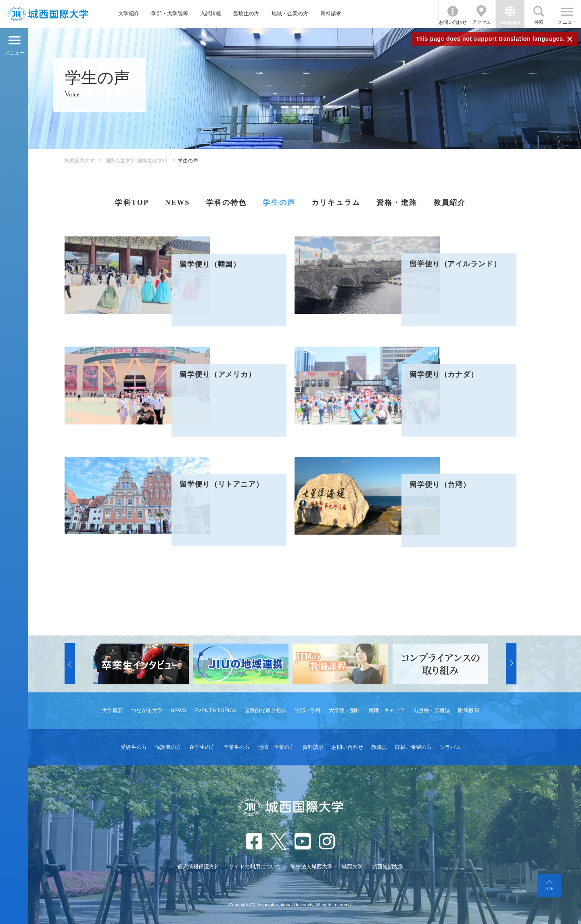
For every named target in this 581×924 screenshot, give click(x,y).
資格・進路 (397, 203)
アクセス (481, 22)
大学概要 (113, 710)
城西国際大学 (80, 161)
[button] (70, 664)
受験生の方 (246, 14)
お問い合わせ (453, 22)
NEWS (178, 203)
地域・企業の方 (290, 14)
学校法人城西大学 (311, 867)
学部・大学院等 (170, 14)
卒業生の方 (237, 747)
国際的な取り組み (265, 710)
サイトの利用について (255, 867)
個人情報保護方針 (199, 867)
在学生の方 (202, 747)
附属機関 (468, 710)
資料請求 (331, 14)
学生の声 (279, 203)
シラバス (450, 747)
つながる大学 (147, 710)
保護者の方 (168, 747)
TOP (549, 888)
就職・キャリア (387, 710)
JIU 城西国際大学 (48, 14)
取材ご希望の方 (413, 747)
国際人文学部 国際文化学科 (137, 161)
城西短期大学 (388, 867)
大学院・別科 (345, 710)
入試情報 (211, 14)
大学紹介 (129, 14)
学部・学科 (308, 710)
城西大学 (352, 867)
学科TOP (132, 203)
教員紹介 (450, 203)
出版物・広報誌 (432, 710)
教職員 (379, 747)
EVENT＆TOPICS (216, 710)
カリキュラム (336, 203)
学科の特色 (227, 203)
